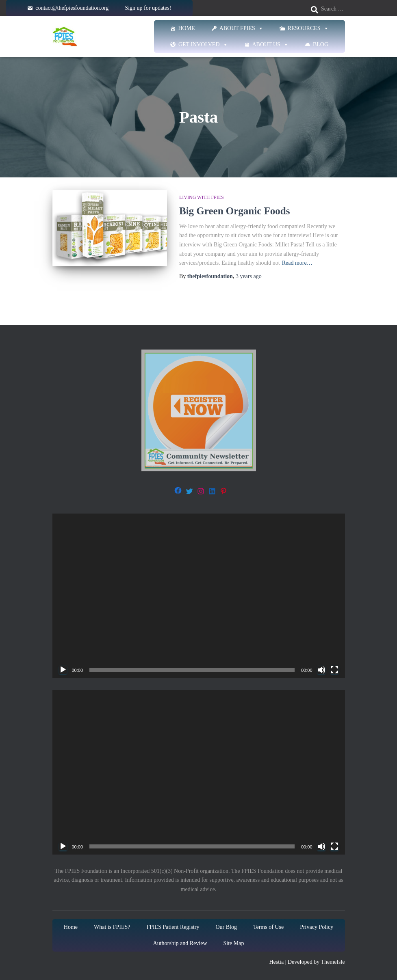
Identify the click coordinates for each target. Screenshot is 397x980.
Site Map (234, 943)
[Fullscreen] (334, 670)
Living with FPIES (202, 197)
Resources (308, 28)
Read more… (297, 263)
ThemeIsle (333, 962)
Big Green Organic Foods (234, 211)
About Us (270, 45)
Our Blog (226, 927)
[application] (199, 596)
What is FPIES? (112, 927)
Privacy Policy (317, 927)
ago (249, 276)
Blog (321, 44)
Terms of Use (268, 927)
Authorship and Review (180, 943)
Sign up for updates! (148, 8)
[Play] (63, 670)
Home (186, 28)
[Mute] (321, 670)
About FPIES (241, 28)
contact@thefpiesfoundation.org (72, 8)
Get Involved (203, 45)
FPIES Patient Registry (173, 927)
